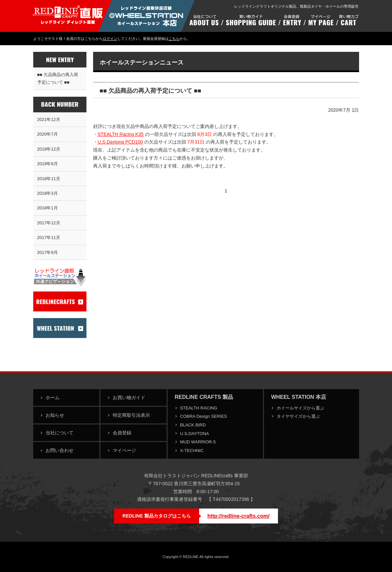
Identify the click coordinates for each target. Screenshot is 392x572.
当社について (60, 433)
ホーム (53, 398)
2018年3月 (48, 193)
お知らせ (55, 415)
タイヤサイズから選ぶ (298, 416)
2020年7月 (48, 134)
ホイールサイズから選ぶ (300, 408)
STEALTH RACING (199, 408)
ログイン (110, 39)
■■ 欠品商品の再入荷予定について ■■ (58, 78)
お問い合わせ (60, 450)
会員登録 (122, 433)
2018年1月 (48, 208)
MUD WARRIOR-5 (198, 442)
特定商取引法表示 (131, 415)
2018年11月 (49, 179)
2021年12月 (49, 119)
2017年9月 (48, 252)
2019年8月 (48, 164)
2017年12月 (49, 223)
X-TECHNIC (192, 451)
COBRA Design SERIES (204, 416)
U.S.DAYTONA (195, 434)
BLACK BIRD (193, 425)
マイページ (124, 450)
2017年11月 (49, 237)
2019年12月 (49, 149)
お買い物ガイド (129, 398)
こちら (174, 39)
